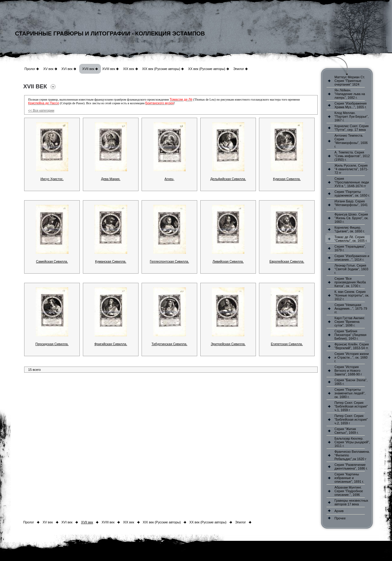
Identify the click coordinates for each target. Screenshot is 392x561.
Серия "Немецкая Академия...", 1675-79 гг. (351, 308)
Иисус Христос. (52, 179)
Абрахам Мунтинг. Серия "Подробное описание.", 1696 (349, 491)
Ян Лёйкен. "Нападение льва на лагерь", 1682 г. (350, 94)
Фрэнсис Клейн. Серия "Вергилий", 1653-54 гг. (352, 346)
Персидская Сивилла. (52, 344)
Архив (339, 511)
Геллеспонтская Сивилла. (169, 261)
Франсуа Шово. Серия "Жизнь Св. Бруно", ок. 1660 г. (351, 218)
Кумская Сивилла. (287, 179)
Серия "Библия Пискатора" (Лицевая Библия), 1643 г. (350, 335)
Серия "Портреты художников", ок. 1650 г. (352, 194)
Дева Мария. (111, 179)
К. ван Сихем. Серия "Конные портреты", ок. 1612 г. (352, 295)
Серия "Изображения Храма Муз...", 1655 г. (351, 105)
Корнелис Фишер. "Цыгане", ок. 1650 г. (350, 229)
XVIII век (109, 69)
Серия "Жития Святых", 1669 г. (347, 431)
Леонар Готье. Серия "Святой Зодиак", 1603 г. (351, 269)
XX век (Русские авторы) (207, 69)
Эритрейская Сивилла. (228, 344)
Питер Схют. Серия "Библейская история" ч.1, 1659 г (351, 406)
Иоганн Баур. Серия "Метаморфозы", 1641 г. (351, 205)
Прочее (340, 518)
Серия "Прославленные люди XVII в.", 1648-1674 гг (352, 182)
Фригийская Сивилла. (111, 344)
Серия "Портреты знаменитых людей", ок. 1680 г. (350, 393)
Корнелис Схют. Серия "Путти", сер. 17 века (352, 128)
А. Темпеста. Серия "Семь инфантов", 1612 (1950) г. (352, 156)
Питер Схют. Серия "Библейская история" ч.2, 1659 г (351, 419)
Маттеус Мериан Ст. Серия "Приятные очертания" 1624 (350, 81)
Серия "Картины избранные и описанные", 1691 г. (349, 478)
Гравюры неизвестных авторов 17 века (351, 502)
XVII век (88, 69)
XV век (48, 69)
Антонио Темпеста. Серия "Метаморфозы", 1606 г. (351, 141)
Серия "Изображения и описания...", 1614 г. (352, 258)
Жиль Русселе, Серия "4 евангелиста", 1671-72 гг (351, 169)
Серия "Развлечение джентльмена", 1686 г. (351, 467)
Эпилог (239, 69)
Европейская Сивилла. (287, 261)
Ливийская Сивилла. (228, 261)
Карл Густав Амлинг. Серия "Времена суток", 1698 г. (350, 322)
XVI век (67, 69)
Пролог (30, 69)
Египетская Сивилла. (287, 344)
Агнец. (169, 179)
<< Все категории (41, 110)
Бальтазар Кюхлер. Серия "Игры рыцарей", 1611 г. (352, 442)
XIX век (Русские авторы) (161, 69)
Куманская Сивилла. (111, 261)
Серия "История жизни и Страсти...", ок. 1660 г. (352, 357)
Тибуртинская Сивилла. (170, 344)
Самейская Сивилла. (52, 261)
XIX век (128, 69)
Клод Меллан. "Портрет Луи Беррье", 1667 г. (352, 116)
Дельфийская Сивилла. (228, 179)
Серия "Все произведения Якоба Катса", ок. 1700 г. (350, 282)
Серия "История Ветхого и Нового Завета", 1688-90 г (348, 371)
